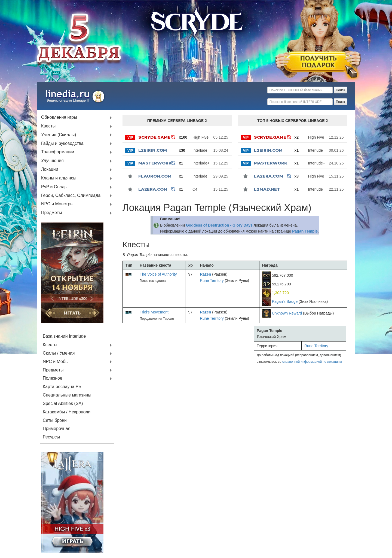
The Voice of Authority (158, 274)
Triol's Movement (154, 312)
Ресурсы (51, 437)
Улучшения (52, 161)
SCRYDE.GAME (154, 137)
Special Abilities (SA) (63, 403)
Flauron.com (155, 176)
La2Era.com (153, 189)
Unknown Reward (287, 313)
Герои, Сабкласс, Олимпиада (71, 196)
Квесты (48, 126)
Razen (205, 274)
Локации (50, 170)
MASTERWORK (155, 163)
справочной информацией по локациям (312, 362)
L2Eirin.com (153, 150)
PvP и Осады (54, 187)
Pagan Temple (305, 231)
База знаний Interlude (64, 336)
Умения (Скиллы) (59, 135)
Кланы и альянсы (59, 178)
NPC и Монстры (57, 204)
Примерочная (56, 429)
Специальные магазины (67, 395)
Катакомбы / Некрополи (67, 412)
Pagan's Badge (285, 301)
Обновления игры (59, 118)
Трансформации (58, 152)
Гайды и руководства (62, 144)
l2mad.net (267, 189)
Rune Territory (212, 280)
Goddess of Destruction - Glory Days (219, 225)
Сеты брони (55, 420)
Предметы (51, 213)
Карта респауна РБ (62, 387)
